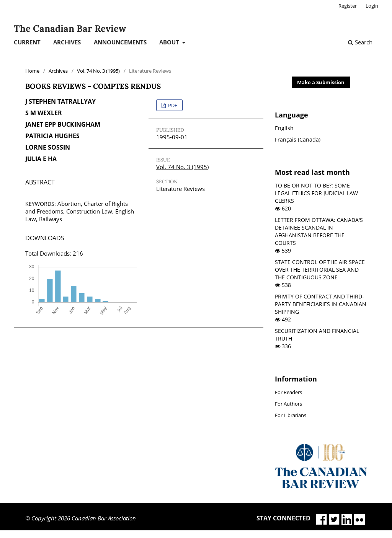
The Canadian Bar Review (70, 29)
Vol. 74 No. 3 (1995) (98, 71)
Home (32, 71)
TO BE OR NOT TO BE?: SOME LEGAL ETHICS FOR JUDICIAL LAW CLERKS (316, 193)
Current (27, 42)
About (170, 42)
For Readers (288, 392)
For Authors (288, 404)
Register (348, 6)
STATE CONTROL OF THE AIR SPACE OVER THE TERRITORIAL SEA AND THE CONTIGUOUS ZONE (320, 270)
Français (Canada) (298, 139)
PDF (172, 105)
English (284, 128)
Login (372, 6)
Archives (67, 42)
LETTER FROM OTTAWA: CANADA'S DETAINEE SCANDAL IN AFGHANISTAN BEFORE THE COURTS (319, 231)
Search (360, 42)
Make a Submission (321, 82)
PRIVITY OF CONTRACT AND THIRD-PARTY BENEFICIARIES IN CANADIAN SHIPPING (321, 304)
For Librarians (291, 415)
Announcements (120, 42)
